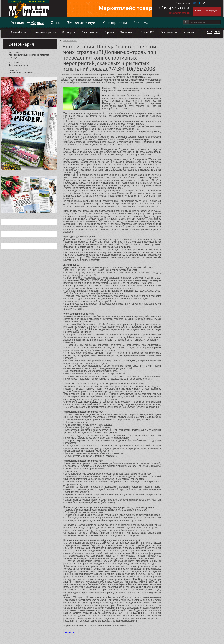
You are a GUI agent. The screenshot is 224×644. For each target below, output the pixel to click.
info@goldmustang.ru (180, 13)
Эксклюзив (127, 32)
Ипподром (69, 32)
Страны (109, 32)
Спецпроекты (115, 22)
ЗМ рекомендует (82, 22)
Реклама (141, 22)
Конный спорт (19, 32)
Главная (17, 22)
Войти (198, 11)
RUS (210, 32)
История (189, 32)
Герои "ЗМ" (147, 32)
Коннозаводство (45, 32)
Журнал (37, 22)
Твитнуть (69, 632)
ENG (217, 32)
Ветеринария (169, 32)
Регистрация (211, 11)
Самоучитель (90, 32)
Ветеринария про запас (21, 73)
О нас (56, 22)
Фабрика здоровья (18, 65)
